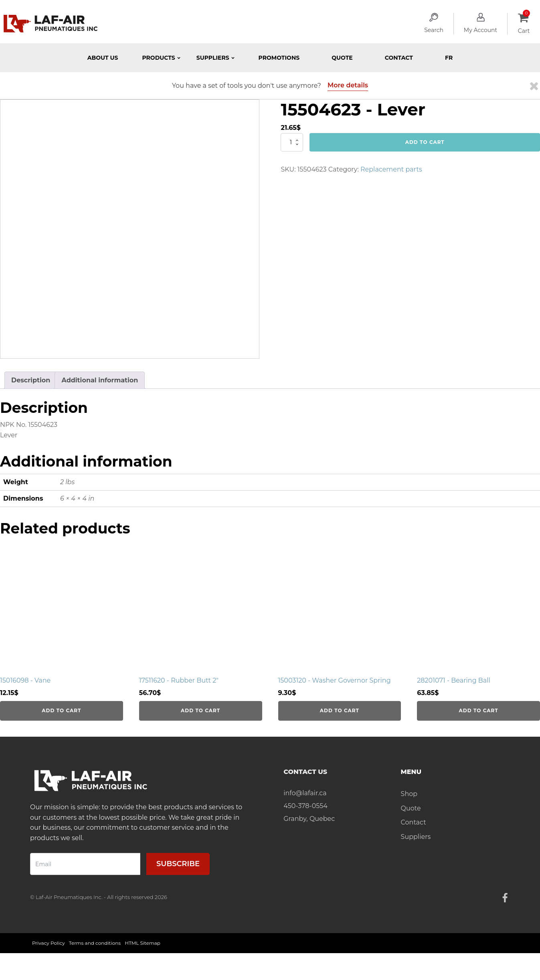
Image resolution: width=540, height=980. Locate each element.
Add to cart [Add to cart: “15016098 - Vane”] (61, 710)
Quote (342, 58)
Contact (399, 58)
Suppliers (416, 837)
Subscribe (178, 864)
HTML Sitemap (143, 943)
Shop (409, 794)
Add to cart (425, 142)
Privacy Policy (49, 943)
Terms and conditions (95, 943)
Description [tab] (31, 380)
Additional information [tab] (100, 380)
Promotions (279, 58)
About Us (103, 58)
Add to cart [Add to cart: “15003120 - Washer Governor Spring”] (340, 710)
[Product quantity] (292, 142)
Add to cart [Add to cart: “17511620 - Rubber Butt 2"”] (200, 710)
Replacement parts (391, 169)
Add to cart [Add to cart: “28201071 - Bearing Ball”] (479, 710)
